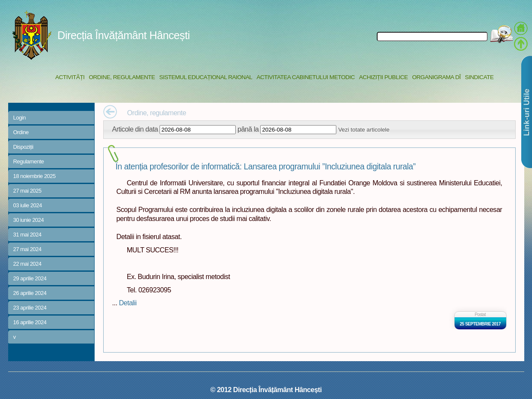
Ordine (21, 132)
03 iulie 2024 (28, 205)
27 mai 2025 (28, 191)
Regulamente (29, 161)
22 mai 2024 (28, 264)
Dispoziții (23, 147)
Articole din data (135, 129)
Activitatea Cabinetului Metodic (305, 77)
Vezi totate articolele (364, 130)
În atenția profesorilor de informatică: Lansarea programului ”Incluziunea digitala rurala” (266, 167)
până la (248, 129)
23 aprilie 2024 (30, 308)
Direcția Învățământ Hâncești (124, 35)
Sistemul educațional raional (206, 77)
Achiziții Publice (383, 77)
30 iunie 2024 (29, 220)
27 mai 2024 (28, 249)
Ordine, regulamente (122, 77)
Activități (70, 77)
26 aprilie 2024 (30, 293)
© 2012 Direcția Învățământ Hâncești (266, 390)
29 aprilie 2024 (30, 278)
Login (20, 118)
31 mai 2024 (28, 235)
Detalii (128, 303)
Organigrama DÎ (436, 77)
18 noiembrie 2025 (35, 176)
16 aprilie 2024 (30, 322)
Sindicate (479, 77)
